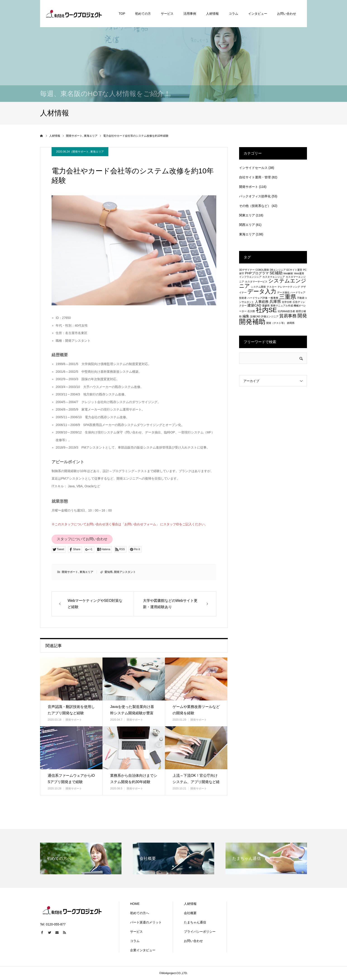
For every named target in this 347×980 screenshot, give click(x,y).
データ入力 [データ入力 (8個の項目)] (262, 291)
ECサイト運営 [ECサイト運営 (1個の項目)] (294, 270)
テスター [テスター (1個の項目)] (272, 287)
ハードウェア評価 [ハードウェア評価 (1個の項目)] (257, 298)
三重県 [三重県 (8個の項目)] (288, 297)
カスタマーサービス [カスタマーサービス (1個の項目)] (256, 282)
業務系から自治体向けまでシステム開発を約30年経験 (134, 779)
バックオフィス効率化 (255, 196)
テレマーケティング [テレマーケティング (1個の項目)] (289, 287)
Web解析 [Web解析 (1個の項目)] (288, 273)
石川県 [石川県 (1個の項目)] (251, 311)
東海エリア (97, 152)
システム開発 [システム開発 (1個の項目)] (258, 287)
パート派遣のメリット (146, 922)
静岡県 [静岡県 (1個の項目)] (291, 323)
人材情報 (190, 904)
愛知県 (109, 572)
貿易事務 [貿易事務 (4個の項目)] (288, 316)
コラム (135, 941)
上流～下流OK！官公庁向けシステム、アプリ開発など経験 (196, 782)
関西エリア (247, 225)
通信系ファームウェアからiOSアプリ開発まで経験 (71, 779)
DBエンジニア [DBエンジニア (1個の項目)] (278, 270)
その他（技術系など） (255, 206)
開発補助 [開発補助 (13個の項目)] (252, 321)
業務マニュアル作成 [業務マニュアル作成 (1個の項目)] (282, 306)
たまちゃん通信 (195, 922)
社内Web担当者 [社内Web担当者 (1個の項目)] (286, 311)
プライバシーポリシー (200, 932)
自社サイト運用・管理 (255, 177)
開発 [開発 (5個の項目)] (302, 316)
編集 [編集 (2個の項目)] (246, 316)
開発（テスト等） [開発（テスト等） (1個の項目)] (276, 323)
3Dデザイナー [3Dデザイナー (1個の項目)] (247, 270)
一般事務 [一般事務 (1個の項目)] (273, 298)
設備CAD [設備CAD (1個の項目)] (255, 316)
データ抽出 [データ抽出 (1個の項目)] (283, 292)
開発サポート (81, 152)
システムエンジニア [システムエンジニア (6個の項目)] (273, 283)
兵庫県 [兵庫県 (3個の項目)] (275, 301)
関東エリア (247, 215)
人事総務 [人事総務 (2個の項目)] (262, 302)
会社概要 (190, 913)
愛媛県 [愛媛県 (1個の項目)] (266, 306)
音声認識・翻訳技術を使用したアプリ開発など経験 (71, 710)
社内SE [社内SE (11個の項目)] (266, 310)
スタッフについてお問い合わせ (82, 539)
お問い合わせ (193, 941)
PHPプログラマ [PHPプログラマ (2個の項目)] (257, 273)
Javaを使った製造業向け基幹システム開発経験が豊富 (132, 710)
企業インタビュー (143, 950)
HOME (135, 904)
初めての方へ (140, 913)
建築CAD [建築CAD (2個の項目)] (254, 305)
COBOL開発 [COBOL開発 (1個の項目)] (262, 270)
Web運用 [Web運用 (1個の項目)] (299, 273)
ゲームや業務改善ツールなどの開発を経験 (196, 710)
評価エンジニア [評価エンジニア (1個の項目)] (270, 316)
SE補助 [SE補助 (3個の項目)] (276, 273)
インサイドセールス (253, 168)
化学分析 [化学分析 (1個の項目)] (287, 302)
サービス (136, 932)
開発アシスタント (125, 572)
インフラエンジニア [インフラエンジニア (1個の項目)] (250, 277)
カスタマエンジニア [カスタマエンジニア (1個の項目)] (274, 277)
